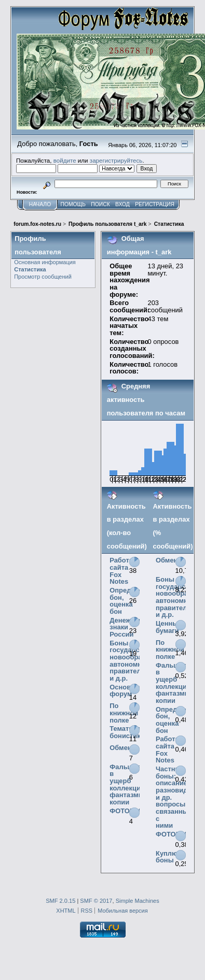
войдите (65, 160)
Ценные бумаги (169, 627)
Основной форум (126, 691)
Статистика (30, 269)
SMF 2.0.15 (60, 901)
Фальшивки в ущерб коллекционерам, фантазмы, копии (138, 784)
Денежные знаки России (127, 627)
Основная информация (45, 262)
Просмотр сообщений (43, 277)
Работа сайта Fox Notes (121, 571)
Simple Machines (138, 901)
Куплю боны (167, 857)
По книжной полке (124, 713)
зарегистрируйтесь (116, 160)
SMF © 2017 (96, 901)
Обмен (120, 748)
